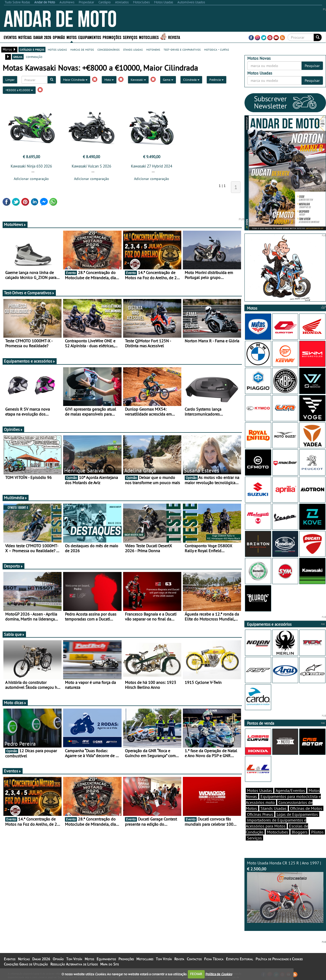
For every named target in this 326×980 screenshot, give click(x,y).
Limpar (10, 80)
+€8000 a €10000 (19, 90)
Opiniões (13, 429)
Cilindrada (191, 80)
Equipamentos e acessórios (30, 361)
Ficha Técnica (214, 959)
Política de (219, 974)
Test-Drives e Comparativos (29, 293)
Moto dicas (15, 703)
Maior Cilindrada (75, 80)
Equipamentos (90, 37)
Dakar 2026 (42, 37)
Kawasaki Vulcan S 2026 (91, 166)
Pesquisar (312, 66)
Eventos (10, 37)
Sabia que (14, 634)
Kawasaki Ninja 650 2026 (31, 166)
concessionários (108, 49)
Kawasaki (138, 80)
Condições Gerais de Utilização (26, 964)
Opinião (59, 37)
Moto (109, 80)
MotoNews (15, 224)
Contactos (194, 959)
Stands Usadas (274, 808)
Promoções (112, 37)
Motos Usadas (260, 790)
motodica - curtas (217, 49)
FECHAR (196, 974)
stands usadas (133, 49)
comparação (34, 57)
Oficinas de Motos (306, 808)
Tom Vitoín (74, 959)
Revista (174, 37)
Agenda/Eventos (290, 790)
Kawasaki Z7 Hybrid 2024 (152, 166)
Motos (72, 37)
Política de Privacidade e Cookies (279, 959)
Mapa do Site (109, 964)
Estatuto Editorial (239, 959)
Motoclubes (149, 37)
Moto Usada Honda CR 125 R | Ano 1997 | (285, 892)
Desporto (14, 566)
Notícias (25, 37)
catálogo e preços (32, 49)
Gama (168, 80)
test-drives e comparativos (182, 49)
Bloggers (300, 832)
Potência (217, 80)
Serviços (130, 37)
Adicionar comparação (31, 179)
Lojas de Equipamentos (297, 814)
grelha (18, 57)
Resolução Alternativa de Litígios (74, 964)
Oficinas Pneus (260, 814)
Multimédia (16, 498)
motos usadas (57, 49)
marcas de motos (82, 49)
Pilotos (317, 832)
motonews (153, 49)
